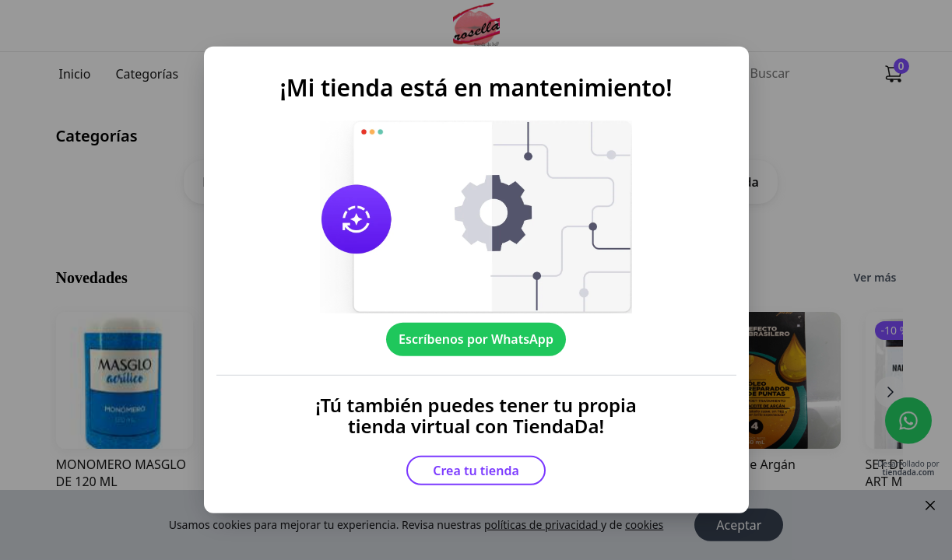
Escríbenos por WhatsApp (476, 339)
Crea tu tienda (476, 471)
